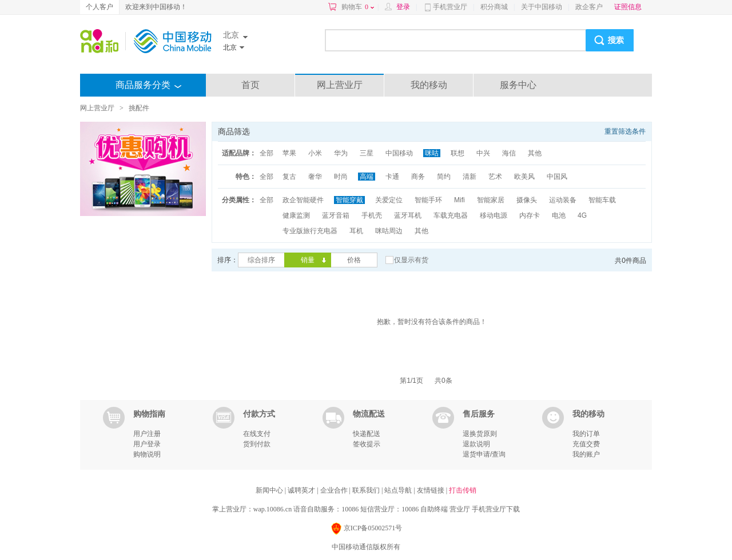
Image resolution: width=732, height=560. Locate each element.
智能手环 (428, 200)
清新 (470, 177)
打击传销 (463, 490)
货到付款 (257, 444)
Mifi (460, 200)
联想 (457, 153)
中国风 (557, 177)
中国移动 (399, 153)
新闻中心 (270, 490)
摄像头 (527, 200)
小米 (315, 153)
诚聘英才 (302, 490)
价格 (354, 260)
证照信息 (628, 7)
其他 (535, 153)
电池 (559, 215)
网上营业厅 (340, 85)
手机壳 (372, 215)
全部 (266, 153)
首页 (250, 85)
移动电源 (494, 215)
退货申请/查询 (484, 454)
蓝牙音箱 (336, 215)
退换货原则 (480, 434)
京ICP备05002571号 (366, 529)
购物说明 (147, 454)
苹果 (289, 153)
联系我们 (367, 490)
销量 (308, 260)
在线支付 (257, 434)
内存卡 (530, 215)
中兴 (483, 153)
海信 (509, 153)
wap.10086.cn (272, 509)
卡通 (392, 177)
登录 (403, 7)
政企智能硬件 (303, 200)
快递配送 (367, 434)
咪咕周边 (389, 231)
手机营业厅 (450, 7)
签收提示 (367, 444)
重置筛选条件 (625, 131)
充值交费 (586, 444)
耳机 (356, 231)
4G (582, 215)
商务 (418, 177)
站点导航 (399, 490)
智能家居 (491, 200)
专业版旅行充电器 (310, 231)
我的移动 (429, 85)
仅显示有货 (411, 260)
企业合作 (335, 490)
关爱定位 (389, 200)
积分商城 (494, 7)
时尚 (341, 177)
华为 (341, 153)
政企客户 (589, 7)
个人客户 (100, 7)
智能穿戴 (349, 200)
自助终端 (434, 509)
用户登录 (147, 444)
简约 (444, 177)
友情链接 (431, 490)
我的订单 (586, 434)
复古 (289, 177)
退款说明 (476, 444)
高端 (367, 177)
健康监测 (296, 215)
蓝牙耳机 (408, 215)
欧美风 (524, 177)
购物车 (358, 7)
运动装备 (563, 200)
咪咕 (432, 153)
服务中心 (518, 85)
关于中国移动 (542, 7)
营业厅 (460, 509)
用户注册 (147, 434)
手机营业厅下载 (496, 509)
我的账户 (586, 454)
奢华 (315, 177)
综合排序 (261, 260)
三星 (367, 153)
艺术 (495, 177)
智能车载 (602, 200)
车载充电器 (451, 215)
